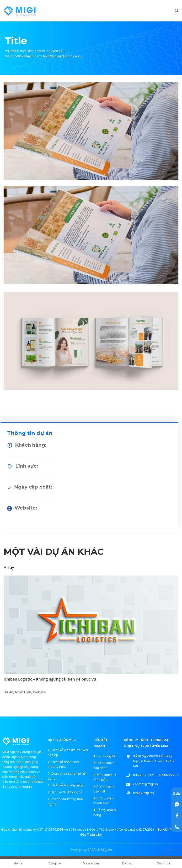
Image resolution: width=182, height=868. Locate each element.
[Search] (177, 11)
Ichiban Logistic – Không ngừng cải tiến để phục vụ (50, 679)
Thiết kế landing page (67, 785)
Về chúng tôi (106, 756)
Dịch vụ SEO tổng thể (67, 792)
